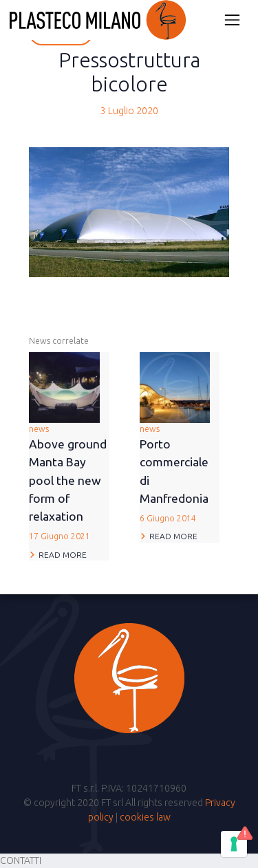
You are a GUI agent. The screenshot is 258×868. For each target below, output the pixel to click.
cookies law (145, 817)
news (69, 484)
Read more (63, 555)
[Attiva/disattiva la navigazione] (232, 20)
